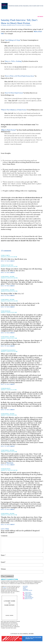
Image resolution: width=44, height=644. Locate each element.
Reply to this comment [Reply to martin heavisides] (8, 384)
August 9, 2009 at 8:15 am (9, 312)
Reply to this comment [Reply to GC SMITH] (8, 261)
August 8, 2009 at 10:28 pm (9, 278)
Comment (4, 536)
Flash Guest (28, 592)
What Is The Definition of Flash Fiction (14, 110)
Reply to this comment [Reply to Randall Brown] (8, 286)
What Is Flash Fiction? (9, 130)
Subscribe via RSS (27, 590)
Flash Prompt (28, 597)
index (5, 588)
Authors (25, 586)
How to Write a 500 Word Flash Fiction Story (20, 76)
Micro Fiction (28, 599)
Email (3, 562)
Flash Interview (29, 598)
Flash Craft (28, 596)
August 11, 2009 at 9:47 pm (9, 515)
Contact (25, 587)
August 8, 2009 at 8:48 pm (9, 257)
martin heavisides (10, 350)
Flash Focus (28, 594)
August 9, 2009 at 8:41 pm (9, 415)
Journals (25, 589)
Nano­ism (10, 463)
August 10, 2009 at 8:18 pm (9, 470)
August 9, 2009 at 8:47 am (9, 338)
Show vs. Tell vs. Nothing (13, 61)
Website (3, 569)
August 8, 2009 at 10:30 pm (9, 301)
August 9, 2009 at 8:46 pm (9, 452)
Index (24, 588)
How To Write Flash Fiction (14, 93)
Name (3, 555)
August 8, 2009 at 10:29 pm (9, 291)
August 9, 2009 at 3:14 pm (9, 390)
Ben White (7, 388)
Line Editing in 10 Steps (13, 40)
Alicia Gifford (9, 265)
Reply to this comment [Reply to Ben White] (8, 410)
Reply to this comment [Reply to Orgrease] (8, 333)
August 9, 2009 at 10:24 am (9, 351)
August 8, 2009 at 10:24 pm (9, 267)
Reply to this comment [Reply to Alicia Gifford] (8, 273)
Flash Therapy (29, 595)
